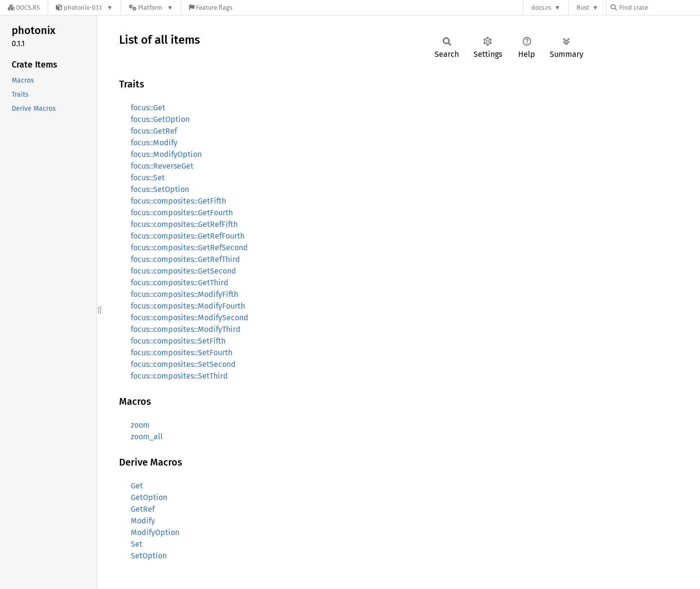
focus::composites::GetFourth (182, 213)
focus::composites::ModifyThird (186, 329)
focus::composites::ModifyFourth (188, 306)
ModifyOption (155, 532)
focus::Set (148, 178)
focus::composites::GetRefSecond (189, 248)
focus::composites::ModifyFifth (184, 294)
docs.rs (541, 8)
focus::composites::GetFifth (178, 201)
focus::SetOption (160, 189)
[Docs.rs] (24, 8)
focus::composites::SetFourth (182, 353)
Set (137, 544)
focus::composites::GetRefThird (185, 259)
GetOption (149, 497)
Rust (583, 8)
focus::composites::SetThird (179, 376)
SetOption (149, 556)
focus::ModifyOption (166, 154)
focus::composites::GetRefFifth (184, 224)
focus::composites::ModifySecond (190, 318)
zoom (140, 425)
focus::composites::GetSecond (184, 271)
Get (137, 486)
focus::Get (148, 108)
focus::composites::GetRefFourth (188, 236)
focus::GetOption (160, 119)
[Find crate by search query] (659, 8)
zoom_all (147, 437)
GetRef (143, 509)
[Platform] (151, 8)
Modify (143, 521)
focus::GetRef (154, 131)
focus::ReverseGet (162, 166)
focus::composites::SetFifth (178, 341)
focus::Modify (154, 143)
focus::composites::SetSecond (183, 364)
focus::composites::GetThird (180, 283)
